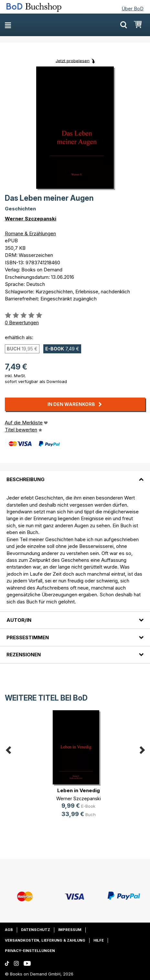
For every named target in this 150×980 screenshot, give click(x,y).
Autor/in (19, 620)
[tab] (75, 476)
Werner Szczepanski (31, 219)
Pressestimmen (28, 637)
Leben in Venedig (79, 790)
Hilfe (99, 940)
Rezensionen (24, 655)
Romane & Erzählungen (30, 233)
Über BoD (133, 9)
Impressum (70, 930)
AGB (9, 930)
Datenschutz (36, 930)
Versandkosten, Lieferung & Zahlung (45, 940)
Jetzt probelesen (73, 60)
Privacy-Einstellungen (30, 951)
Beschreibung (26, 479)
